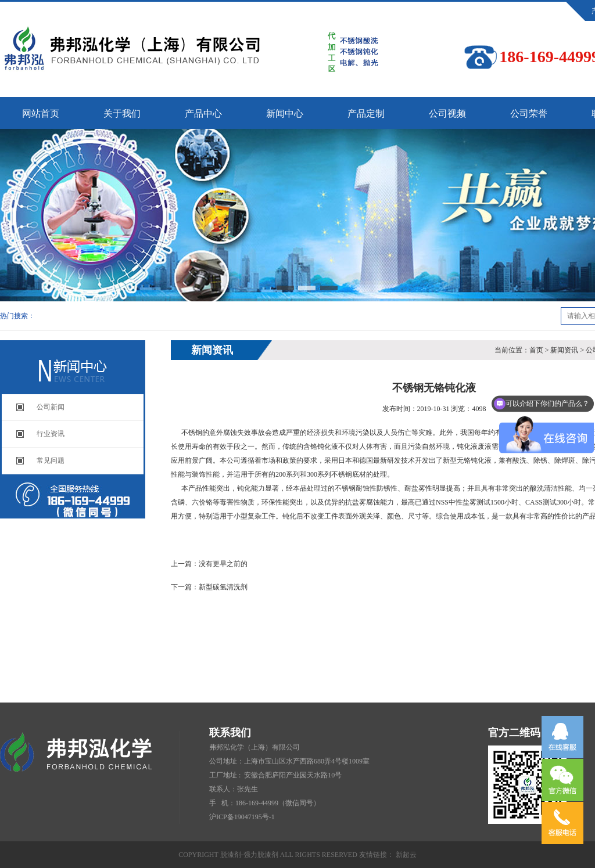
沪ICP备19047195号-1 (242, 817)
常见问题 (51, 460)
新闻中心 (285, 114)
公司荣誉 (529, 114)
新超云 (406, 855)
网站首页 (41, 114)
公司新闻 (51, 407)
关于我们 (122, 114)
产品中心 (203, 114)
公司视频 (447, 114)
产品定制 (366, 114)
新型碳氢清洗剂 (223, 587)
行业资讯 (51, 434)
